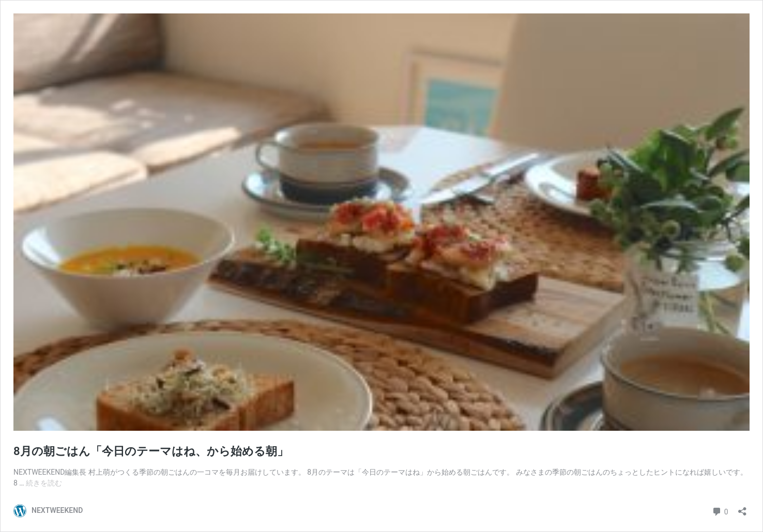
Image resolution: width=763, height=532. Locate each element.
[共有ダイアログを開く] (742, 508)
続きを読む (44, 483)
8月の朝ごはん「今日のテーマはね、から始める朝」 (151, 451)
